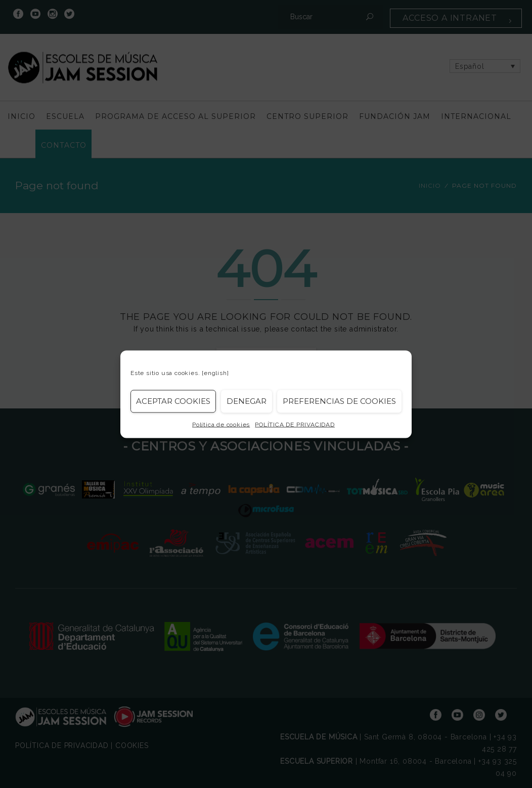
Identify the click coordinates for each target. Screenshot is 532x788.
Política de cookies (221, 424)
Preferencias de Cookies (339, 401)
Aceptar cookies (173, 401)
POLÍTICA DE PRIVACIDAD (295, 424)
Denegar (247, 401)
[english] (215, 372)
